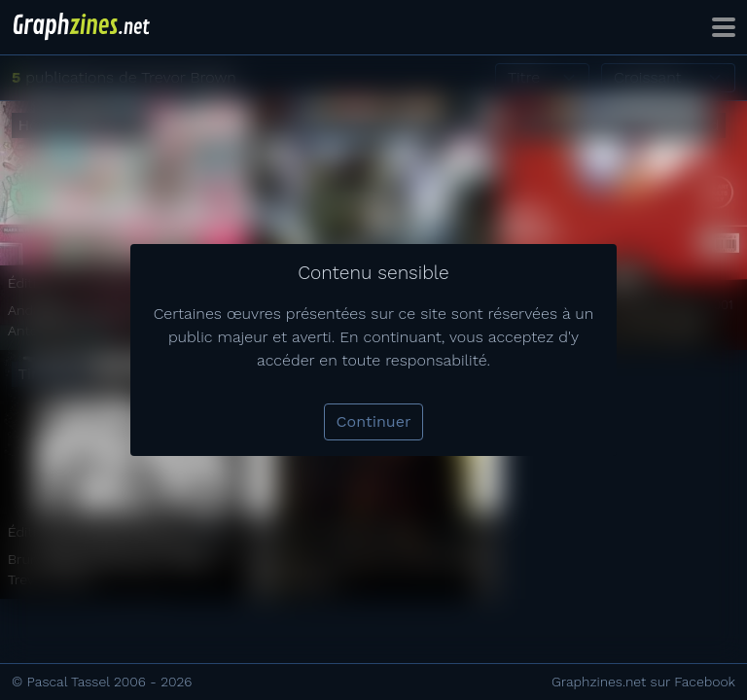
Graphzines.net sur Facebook (643, 682)
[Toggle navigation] (724, 27)
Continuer (374, 421)
